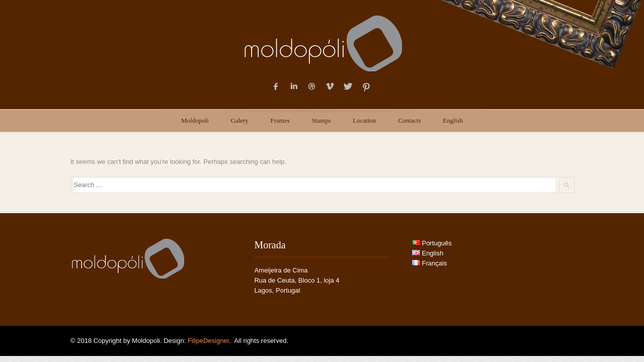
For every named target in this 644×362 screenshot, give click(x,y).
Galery (240, 120)
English (453, 120)
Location (364, 120)
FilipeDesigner (208, 341)
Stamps (321, 120)
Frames (280, 120)
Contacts (410, 120)
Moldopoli (195, 120)
